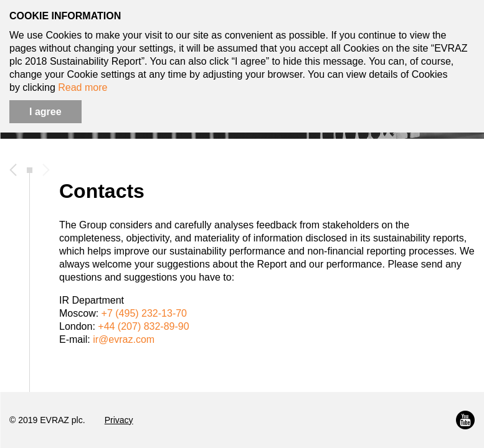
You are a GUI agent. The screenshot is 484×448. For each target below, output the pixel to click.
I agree (45, 112)
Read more (83, 87)
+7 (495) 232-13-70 (144, 313)
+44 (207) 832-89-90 (143, 326)
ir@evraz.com (124, 339)
